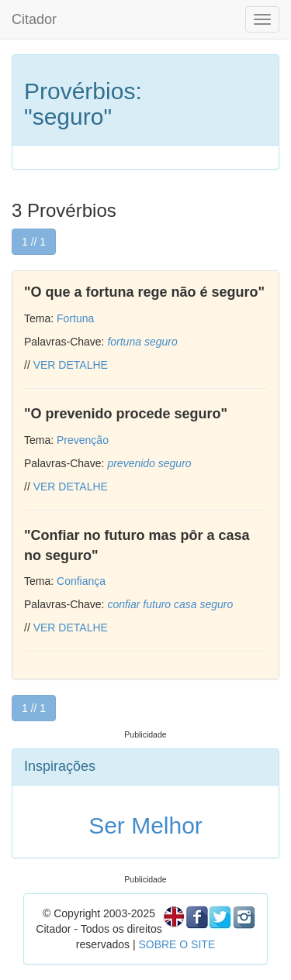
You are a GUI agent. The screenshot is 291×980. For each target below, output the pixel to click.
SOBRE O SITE (177, 944)
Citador (34, 19)
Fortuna (75, 318)
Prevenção (83, 440)
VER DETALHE (71, 365)
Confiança (81, 581)
